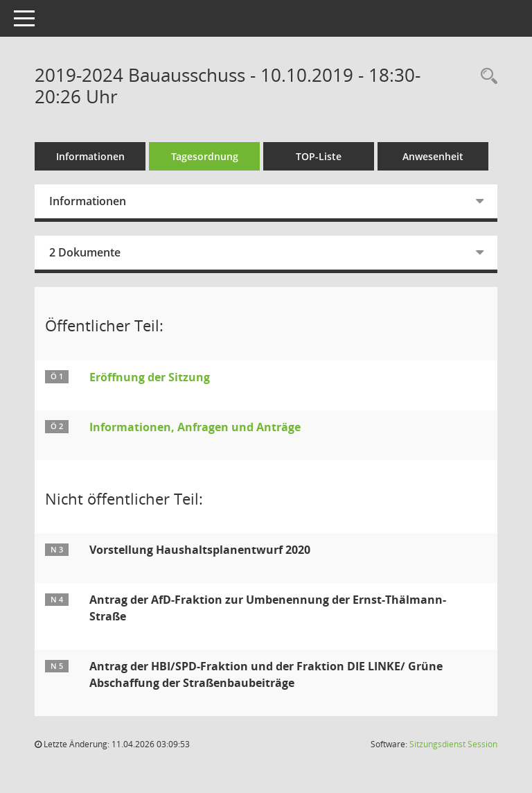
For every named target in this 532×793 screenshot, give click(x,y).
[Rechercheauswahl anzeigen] (486, 77)
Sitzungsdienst (453, 744)
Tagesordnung (205, 156)
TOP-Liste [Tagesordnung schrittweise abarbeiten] (319, 156)
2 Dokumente (85, 252)
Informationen (90, 156)
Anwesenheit (433, 156)
